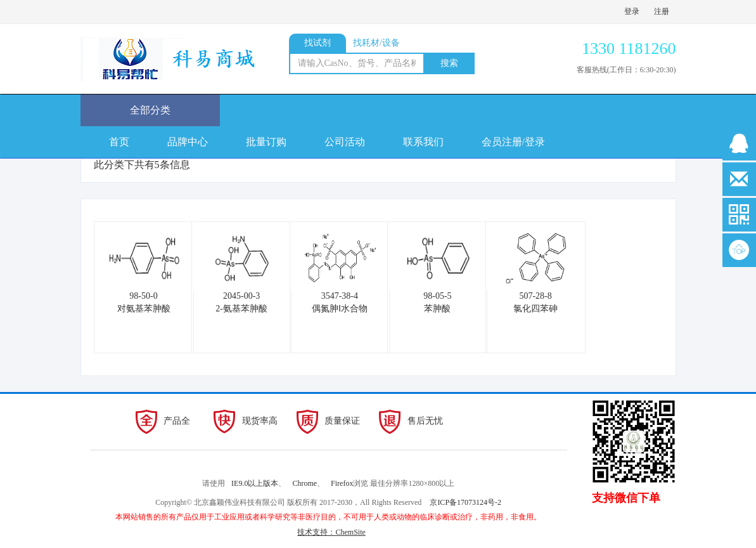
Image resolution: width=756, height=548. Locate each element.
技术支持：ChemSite (331, 532)
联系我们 (423, 142)
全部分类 (150, 110)
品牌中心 (188, 142)
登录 (632, 11)
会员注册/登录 (513, 142)
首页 (119, 142)
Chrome (304, 483)
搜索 (449, 63)
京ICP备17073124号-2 (465, 502)
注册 (662, 11)
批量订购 (266, 142)
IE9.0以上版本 (255, 483)
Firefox (342, 483)
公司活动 (345, 142)
